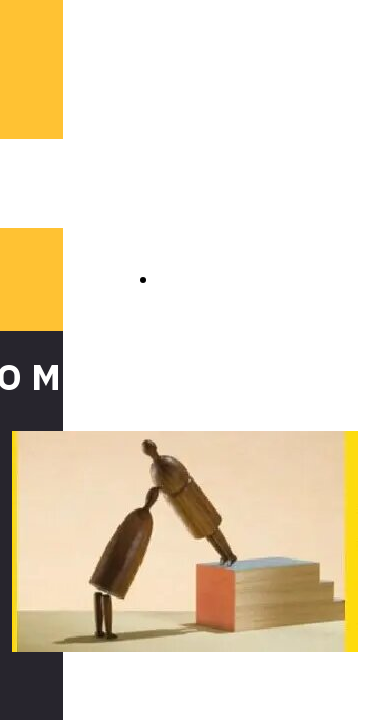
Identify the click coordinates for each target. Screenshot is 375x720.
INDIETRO (200, 279)
